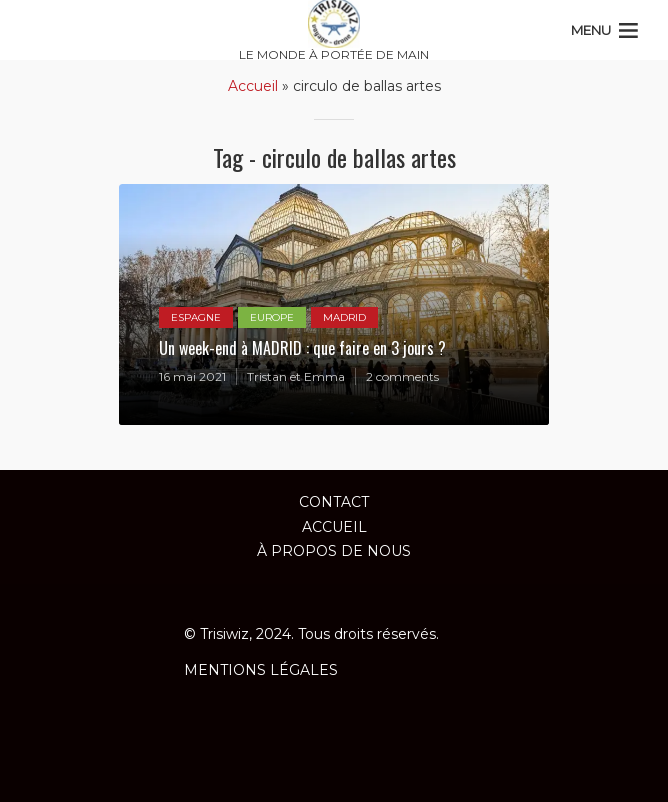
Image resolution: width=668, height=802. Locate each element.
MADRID (344, 317)
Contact (334, 502)
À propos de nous (334, 551)
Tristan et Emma (296, 376)
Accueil (253, 86)
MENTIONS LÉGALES (261, 670)
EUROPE (272, 317)
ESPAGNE (196, 317)
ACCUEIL (334, 527)
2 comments (402, 376)
